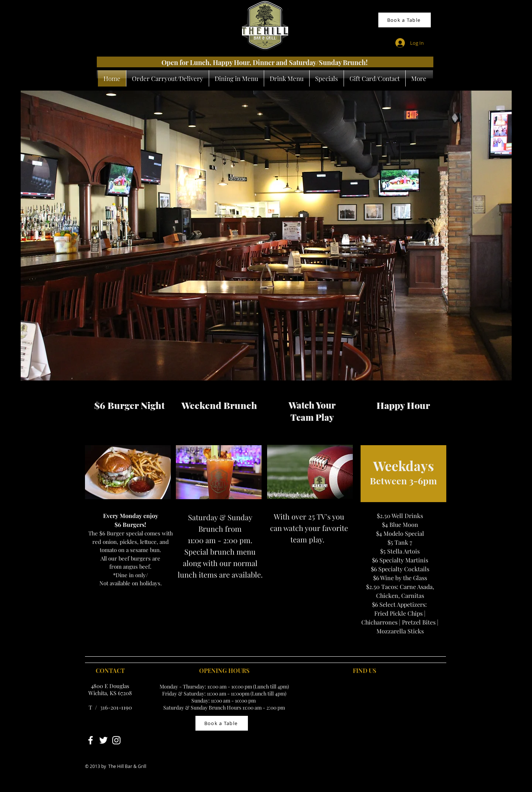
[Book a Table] (405, 20)
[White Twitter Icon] (103, 740)
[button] (266, 236)
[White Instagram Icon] (116, 740)
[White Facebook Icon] (91, 740)
